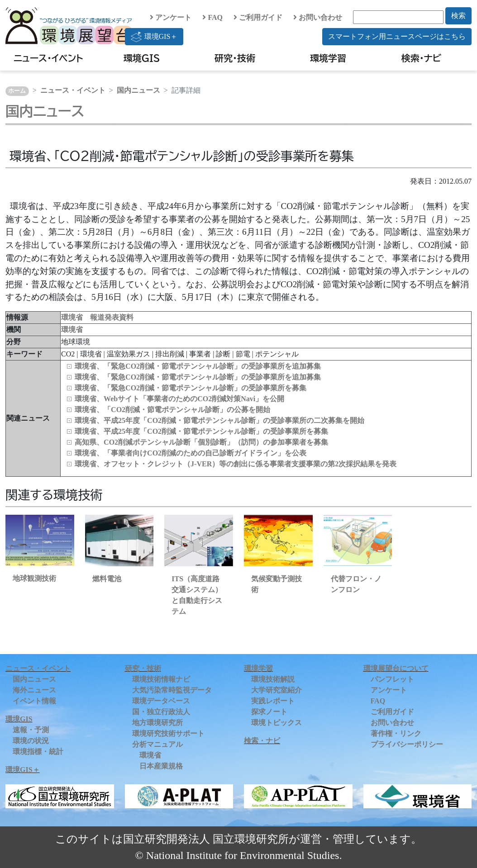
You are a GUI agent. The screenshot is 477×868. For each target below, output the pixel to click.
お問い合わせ (318, 17)
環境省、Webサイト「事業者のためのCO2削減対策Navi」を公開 (179, 399)
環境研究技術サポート (168, 733)
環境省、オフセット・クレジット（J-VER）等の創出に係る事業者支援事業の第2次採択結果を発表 (236, 464)
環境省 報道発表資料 (97, 317)
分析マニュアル (157, 744)
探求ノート (269, 712)
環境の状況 (31, 741)
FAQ (212, 17)
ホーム (17, 91)
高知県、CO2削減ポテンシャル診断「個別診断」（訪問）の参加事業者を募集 (201, 442)
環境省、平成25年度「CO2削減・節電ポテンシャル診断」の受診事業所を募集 (201, 431)
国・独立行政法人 (161, 712)
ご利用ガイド (258, 17)
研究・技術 (235, 58)
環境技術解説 (273, 679)
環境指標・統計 (38, 752)
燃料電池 (107, 579)
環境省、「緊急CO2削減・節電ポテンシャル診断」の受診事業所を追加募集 (198, 366)
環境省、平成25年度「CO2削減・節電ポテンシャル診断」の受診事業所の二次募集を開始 (219, 420)
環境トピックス (277, 723)
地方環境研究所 (157, 723)
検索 (458, 16)
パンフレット (392, 679)
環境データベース (161, 701)
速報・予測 (31, 730)
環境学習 (328, 58)
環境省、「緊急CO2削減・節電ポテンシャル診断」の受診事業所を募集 (191, 388)
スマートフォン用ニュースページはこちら (397, 36)
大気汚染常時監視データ (172, 690)
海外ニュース (34, 690)
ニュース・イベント (48, 58)
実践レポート (273, 701)
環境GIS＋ (154, 37)
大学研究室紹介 (277, 690)
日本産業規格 (161, 766)
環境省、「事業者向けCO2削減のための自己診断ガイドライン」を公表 (191, 453)
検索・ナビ (422, 58)
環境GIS (142, 58)
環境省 (72, 330)
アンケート (171, 17)
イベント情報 (34, 701)
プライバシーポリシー (407, 744)
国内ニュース (138, 90)
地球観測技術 (34, 578)
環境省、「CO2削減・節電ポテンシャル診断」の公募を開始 (172, 410)
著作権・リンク (396, 733)
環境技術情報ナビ (161, 679)
